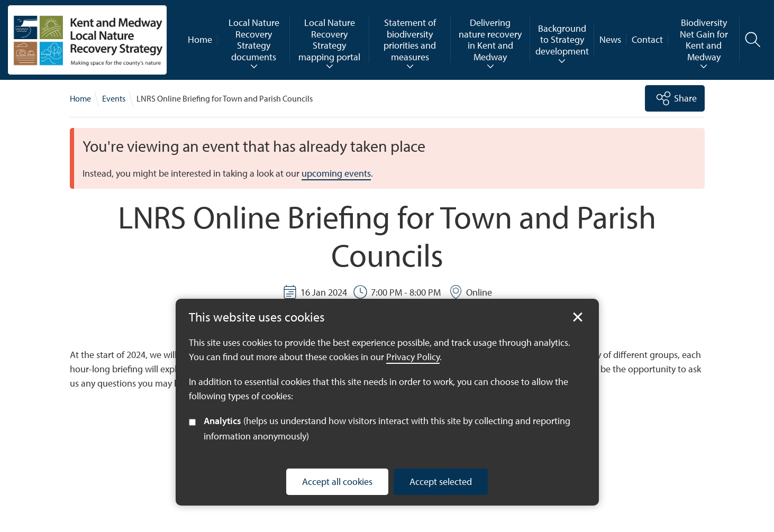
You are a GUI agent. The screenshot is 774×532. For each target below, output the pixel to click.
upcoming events (336, 173)
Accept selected (441, 481)
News (610, 39)
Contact (647, 39)
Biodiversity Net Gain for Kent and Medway (704, 40)
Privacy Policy (413, 357)
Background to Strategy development (562, 40)
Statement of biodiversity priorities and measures (410, 40)
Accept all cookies (337, 481)
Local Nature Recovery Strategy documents (254, 40)
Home (200, 39)
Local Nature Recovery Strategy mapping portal (329, 40)
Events (114, 98)
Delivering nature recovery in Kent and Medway (490, 40)
